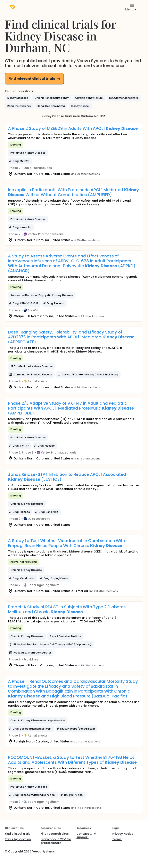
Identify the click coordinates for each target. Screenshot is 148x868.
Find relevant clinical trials (35, 79)
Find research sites (55, 834)
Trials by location (18, 839)
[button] (18, 98)
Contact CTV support (86, 835)
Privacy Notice (123, 834)
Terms (117, 839)
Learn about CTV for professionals (56, 841)
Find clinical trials (18, 834)
